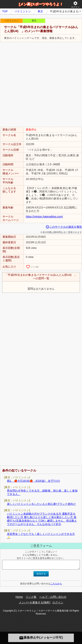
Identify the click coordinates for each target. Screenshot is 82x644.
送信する (41, 574)
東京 (40, 11)
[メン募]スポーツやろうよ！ (41, 4)
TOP (5, 11)
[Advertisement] (41, 85)
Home (19, 597)
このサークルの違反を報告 (64, 227)
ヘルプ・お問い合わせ (53, 597)
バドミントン (23, 11)
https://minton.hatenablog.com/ (44, 217)
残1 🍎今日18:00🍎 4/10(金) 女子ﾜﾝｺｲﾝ (34, 481)
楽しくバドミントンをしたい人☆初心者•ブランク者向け (41, 504)
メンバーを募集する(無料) (35, 602)
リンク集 (31, 597)
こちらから (56, 584)
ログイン (75, 5)
